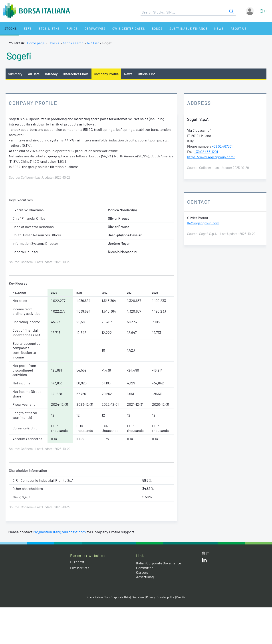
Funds (65, 28)
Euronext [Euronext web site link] (77, 562)
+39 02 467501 (222, 146)
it (266, 11)
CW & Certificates (119, 28)
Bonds (146, 28)
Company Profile (107, 74)
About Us (222, 28)
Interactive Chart (76, 74)
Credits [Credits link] (182, 597)
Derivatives (86, 28)
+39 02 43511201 (206, 152)
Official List (149, 74)
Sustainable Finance (175, 28)
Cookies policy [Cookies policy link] (167, 597)
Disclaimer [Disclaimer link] (139, 597)
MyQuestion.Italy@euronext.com (60, 532)
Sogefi (19, 55)
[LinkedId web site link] (204, 561)
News (205, 28)
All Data (34, 74)
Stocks (9, 28)
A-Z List (93, 43)
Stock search (73, 43)
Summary (15, 74)
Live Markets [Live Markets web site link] (80, 568)
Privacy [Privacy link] (152, 597)
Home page (36, 43)
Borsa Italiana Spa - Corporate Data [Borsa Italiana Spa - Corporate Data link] (108, 597)
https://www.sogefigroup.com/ (212, 157)
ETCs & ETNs (44, 28)
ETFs (24, 28)
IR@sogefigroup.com (204, 223)
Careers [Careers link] (142, 572)
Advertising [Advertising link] (145, 577)
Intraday (52, 74)
